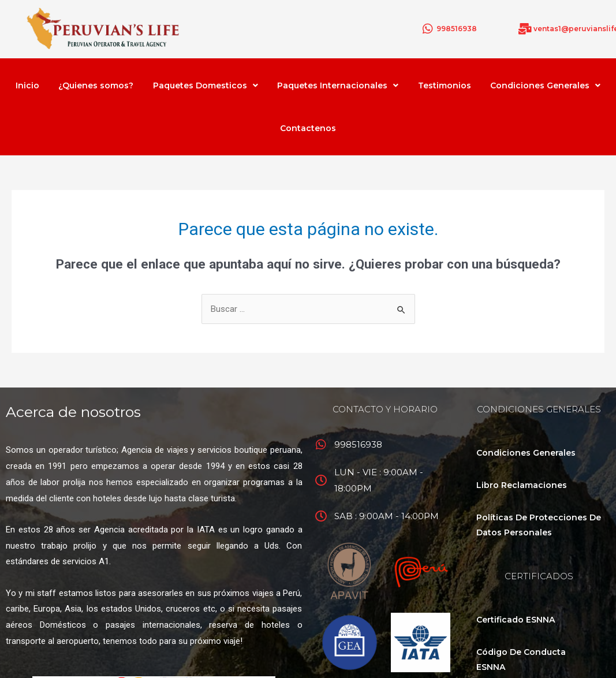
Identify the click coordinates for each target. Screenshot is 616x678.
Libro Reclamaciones (522, 485)
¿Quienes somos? (96, 85)
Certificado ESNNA (516, 620)
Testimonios (445, 85)
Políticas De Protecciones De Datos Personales (539, 525)
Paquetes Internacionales (338, 85)
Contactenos (308, 128)
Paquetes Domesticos (206, 85)
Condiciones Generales (545, 85)
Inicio (27, 85)
